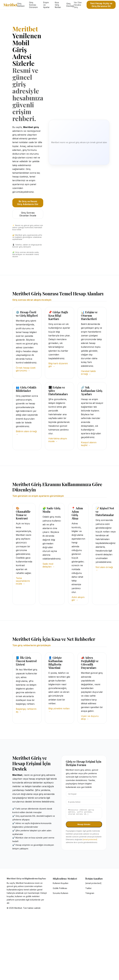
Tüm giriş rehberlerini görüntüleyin (32, 645)
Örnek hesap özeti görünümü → (26, 369)
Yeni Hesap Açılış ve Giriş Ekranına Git (101, 5)
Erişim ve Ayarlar (46, 5)
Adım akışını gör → (78, 599)
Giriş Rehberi (21, 5)
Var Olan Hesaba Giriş (78, 5)
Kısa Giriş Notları (58, 5)
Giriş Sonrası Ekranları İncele (28, 214)
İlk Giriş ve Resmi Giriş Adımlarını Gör (28, 203)
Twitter (88, 888)
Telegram (90, 893)
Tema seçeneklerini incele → (23, 581)
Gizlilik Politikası (60, 888)
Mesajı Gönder (84, 826)
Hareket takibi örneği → (88, 373)
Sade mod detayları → (49, 565)
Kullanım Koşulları (61, 883)
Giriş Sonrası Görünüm (33, 5)
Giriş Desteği (70, 5)
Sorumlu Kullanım (60, 893)
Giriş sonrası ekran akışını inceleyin (32, 300)
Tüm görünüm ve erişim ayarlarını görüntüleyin (38, 496)
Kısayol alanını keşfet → (89, 444)
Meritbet (10, 5)
